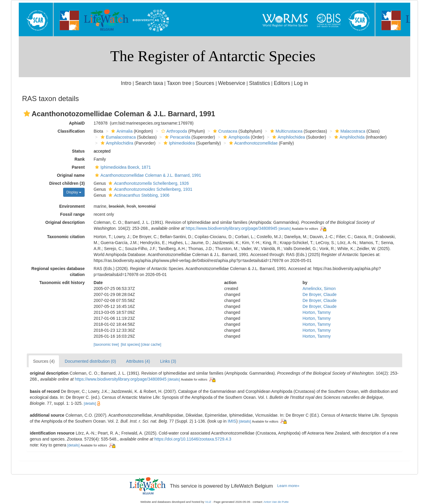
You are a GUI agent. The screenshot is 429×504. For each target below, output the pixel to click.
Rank (80, 159)
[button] (27, 114)
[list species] (131, 345)
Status (79, 151)
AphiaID (77, 123)
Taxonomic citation (66, 237)
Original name (71, 175)
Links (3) (168, 361)
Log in (301, 83)
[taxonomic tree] (106, 345)
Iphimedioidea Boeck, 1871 (122, 167)
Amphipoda (236, 137)
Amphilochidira (116, 143)
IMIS (232, 421)
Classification (71, 131)
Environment (72, 206)
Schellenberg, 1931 (150, 189)
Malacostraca (349, 131)
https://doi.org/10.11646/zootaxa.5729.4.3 (193, 439)
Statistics (259, 83)
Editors (282, 83)
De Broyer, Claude (319, 294)
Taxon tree (179, 83)
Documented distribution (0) (90, 361)
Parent (78, 167)
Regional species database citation (58, 272)
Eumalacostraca (118, 137)
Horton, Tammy (317, 312)
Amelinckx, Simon (319, 289)
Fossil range (72, 214)
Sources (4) (44, 361)
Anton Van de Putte (276, 502)
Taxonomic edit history (62, 283)
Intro (126, 83)
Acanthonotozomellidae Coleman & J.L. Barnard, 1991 (147, 175)
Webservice (232, 83)
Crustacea (224, 131)
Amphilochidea (288, 137)
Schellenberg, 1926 (148, 183)
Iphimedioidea (178, 143)
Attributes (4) (138, 361)
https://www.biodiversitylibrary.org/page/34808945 (231, 228)
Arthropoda (173, 131)
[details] (285, 229)
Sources (205, 83)
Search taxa (149, 83)
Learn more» (288, 486)
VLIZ (208, 502)
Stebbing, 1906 (138, 195)
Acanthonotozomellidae (253, 143)
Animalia (121, 131)
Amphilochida (349, 137)
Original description (65, 222)
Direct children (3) (67, 183)
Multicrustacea (286, 131)
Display (74, 192)
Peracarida (177, 137)
